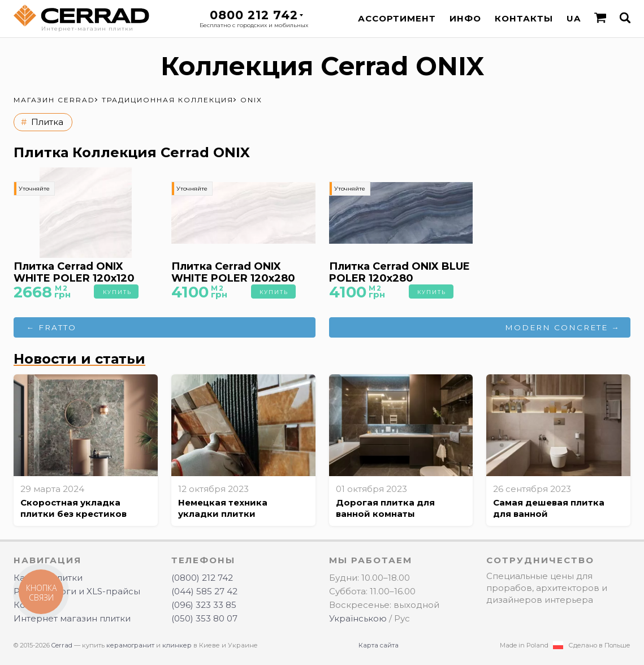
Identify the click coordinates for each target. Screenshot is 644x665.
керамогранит (130, 645)
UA (574, 18)
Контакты (524, 18)
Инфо (465, 18)
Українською (358, 618)
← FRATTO (52, 327)
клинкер (177, 645)
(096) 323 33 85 (204, 605)
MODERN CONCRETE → (563, 327)
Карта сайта (379, 645)
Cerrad (62, 645)
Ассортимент (397, 18)
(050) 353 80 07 (204, 618)
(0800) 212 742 (202, 578)
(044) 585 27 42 (204, 591)
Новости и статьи (79, 359)
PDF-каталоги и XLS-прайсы (77, 591)
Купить (117, 292)
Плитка (47, 122)
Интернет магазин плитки (72, 618)
